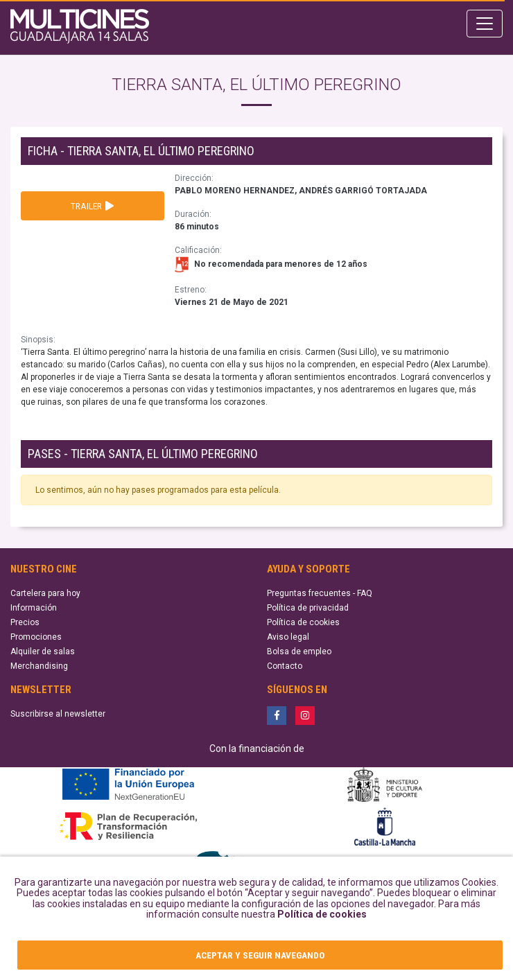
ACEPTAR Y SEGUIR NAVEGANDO (260, 955)
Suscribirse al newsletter (58, 714)
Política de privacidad (308, 608)
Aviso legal (288, 637)
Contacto (285, 666)
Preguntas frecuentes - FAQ (320, 593)
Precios (25, 622)
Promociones (36, 637)
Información (34, 608)
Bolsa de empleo (299, 651)
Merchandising (39, 666)
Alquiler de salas (43, 651)
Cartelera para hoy (45, 593)
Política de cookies (322, 914)
